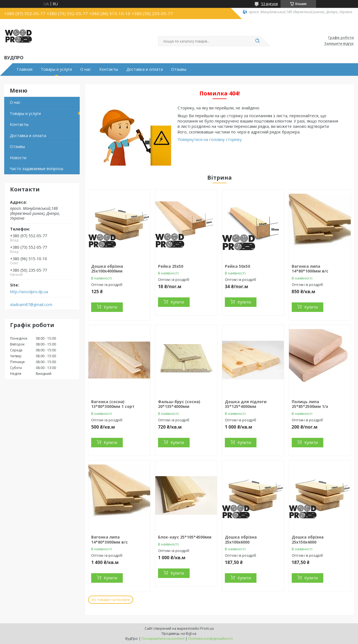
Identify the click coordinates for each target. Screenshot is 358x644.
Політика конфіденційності (210, 639)
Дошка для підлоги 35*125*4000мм (246, 404)
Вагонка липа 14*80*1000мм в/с (310, 269)
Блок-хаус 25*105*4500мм (185, 537)
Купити (110, 307)
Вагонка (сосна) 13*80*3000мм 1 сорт (113, 404)
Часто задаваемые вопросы (36, 169)
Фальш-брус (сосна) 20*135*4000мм (179, 404)
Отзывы (179, 69)
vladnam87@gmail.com (31, 305)
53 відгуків (269, 4)
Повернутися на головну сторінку (210, 139)
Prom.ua (207, 628)
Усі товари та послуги (111, 600)
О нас (86, 69)
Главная (25, 69)
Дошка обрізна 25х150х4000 (308, 540)
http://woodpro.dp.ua (29, 292)
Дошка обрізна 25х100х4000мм (107, 269)
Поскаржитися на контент (163, 639)
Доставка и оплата (145, 69)
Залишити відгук (339, 44)
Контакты (109, 69)
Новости (18, 158)
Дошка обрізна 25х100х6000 (241, 540)
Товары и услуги (56, 69)
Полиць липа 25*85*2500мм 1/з (310, 404)
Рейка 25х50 (171, 266)
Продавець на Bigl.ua (179, 634)
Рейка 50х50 (237, 266)
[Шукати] (257, 41)
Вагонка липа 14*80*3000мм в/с (109, 540)
